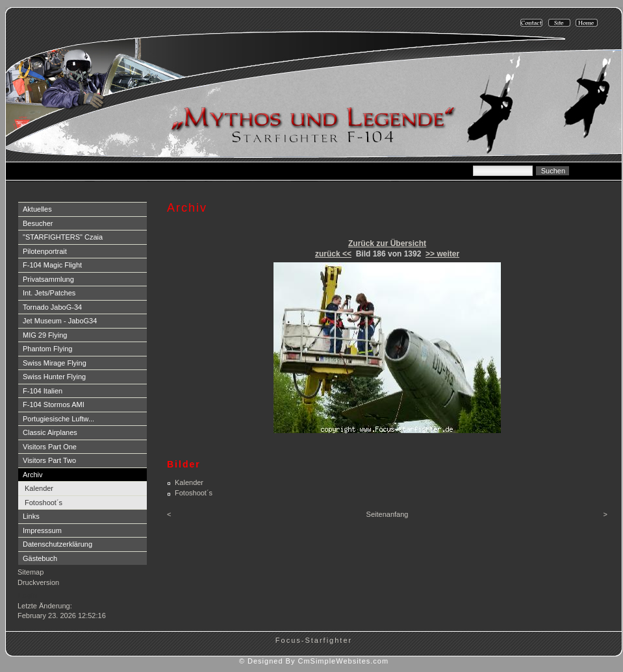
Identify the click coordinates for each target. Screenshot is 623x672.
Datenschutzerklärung (57, 544)
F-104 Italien (43, 391)
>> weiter (442, 254)
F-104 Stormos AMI (54, 404)
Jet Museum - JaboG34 (60, 321)
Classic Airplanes (50, 432)
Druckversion (38, 582)
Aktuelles (37, 209)
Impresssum (42, 530)
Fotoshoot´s (44, 503)
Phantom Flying (47, 349)
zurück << (333, 254)
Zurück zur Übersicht (387, 243)
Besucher (38, 223)
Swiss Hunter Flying (54, 377)
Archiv (33, 475)
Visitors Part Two (49, 460)
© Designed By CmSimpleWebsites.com (314, 661)
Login (28, 595)
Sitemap (31, 572)
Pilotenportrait (45, 251)
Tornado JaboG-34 (52, 307)
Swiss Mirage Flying (55, 363)
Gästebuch (40, 558)
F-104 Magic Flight (52, 265)
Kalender (39, 488)
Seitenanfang (388, 514)
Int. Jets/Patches (49, 293)
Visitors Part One (50, 447)
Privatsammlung (48, 279)
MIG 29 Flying (45, 335)
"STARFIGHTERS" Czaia (63, 237)
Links (31, 516)
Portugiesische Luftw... (58, 419)
